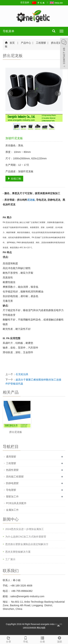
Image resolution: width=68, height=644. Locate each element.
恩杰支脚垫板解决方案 (18, 552)
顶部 (59, 639)
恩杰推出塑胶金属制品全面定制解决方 (27, 544)
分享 (9, 639)
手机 (26, 639)
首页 (12, 43)
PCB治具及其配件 (16, 503)
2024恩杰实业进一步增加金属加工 (25, 529)
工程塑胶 (41, 43)
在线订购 (14, 179)
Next (58, 94)
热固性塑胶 (12, 470)
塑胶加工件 (12, 497)
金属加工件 (12, 510)
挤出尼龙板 (16, 432)
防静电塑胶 (12, 483)
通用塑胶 (11, 457)
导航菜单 (9, 31)
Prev (10, 94)
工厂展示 (10, 559)
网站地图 (41, 628)
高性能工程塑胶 (15, 477)
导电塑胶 (11, 490)
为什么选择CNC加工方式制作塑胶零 (26, 537)
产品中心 (26, 43)
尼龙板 (31, 200)
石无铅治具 (22, 374)
